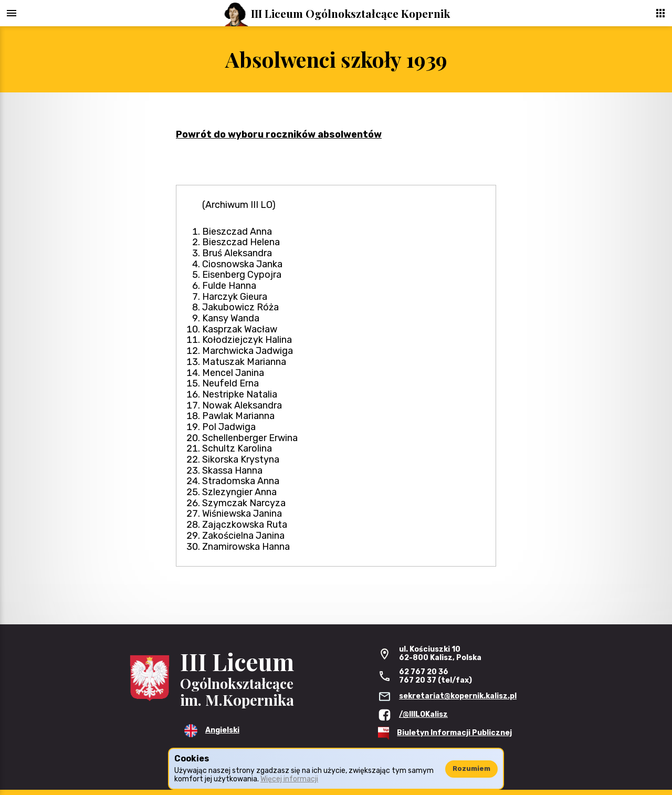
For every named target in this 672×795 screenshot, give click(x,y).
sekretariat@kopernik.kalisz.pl (458, 696)
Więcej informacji (289, 779)
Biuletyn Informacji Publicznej (454, 733)
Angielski (222, 730)
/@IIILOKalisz (423, 714)
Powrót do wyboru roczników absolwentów (279, 134)
